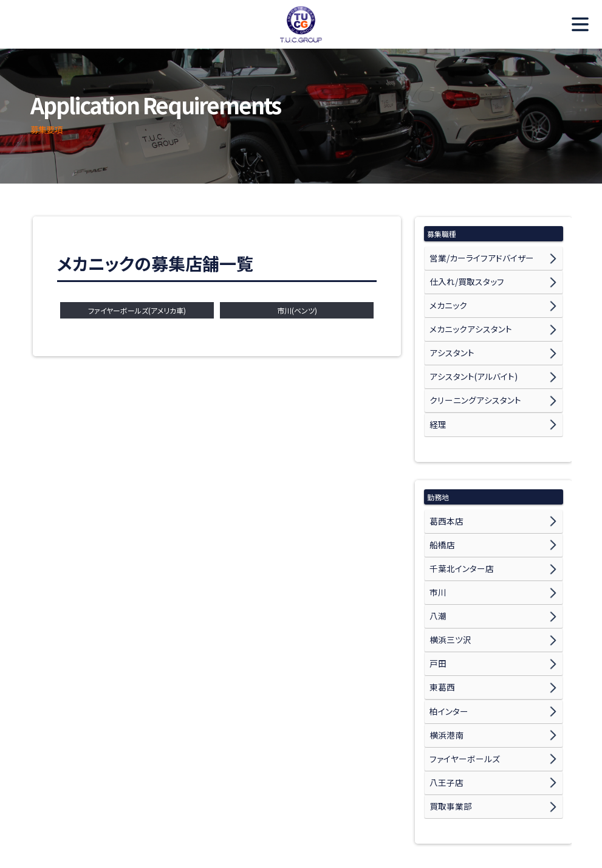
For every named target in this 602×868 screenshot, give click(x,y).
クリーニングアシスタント (469, 369)
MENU (575, 24)
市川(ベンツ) (297, 310)
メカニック (445, 293)
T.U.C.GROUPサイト (429, 829)
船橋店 (440, 499)
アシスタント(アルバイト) (467, 350)
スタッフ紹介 (362, 829)
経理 (437, 388)
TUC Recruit (301, 24)
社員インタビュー (183, 815)
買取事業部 (448, 707)
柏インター (446, 631)
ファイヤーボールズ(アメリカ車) (137, 310)
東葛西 (440, 612)
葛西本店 (444, 480)
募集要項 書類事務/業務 (226, 829)
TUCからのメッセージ (107, 815)
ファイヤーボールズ (460, 670)
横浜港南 (444, 650)
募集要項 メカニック (543, 815)
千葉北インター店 (457, 518)
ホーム (45, 815)
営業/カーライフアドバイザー (475, 256)
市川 (437, 537)
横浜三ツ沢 (447, 575)
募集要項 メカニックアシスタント (124, 829)
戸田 (437, 594)
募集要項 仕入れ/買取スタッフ (450, 815)
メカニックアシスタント (464, 312)
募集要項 (242, 815)
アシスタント (449, 331)
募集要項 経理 (303, 829)
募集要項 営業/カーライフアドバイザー (331, 815)
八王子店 (444, 688)
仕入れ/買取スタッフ (461, 274)
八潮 (437, 556)
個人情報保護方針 (505, 829)
